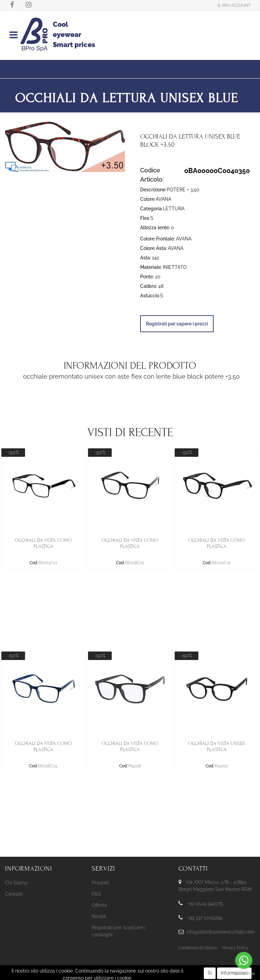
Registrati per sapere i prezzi (177, 324)
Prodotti (101, 883)
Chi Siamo (16, 883)
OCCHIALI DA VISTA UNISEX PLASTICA (217, 747)
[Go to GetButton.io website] (244, 973)
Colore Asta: (154, 248)
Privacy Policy (235, 948)
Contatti (14, 894)
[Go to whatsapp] (244, 960)
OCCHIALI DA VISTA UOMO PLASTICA (43, 543)
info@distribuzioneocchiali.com (221, 932)
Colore (147, 199)
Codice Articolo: (152, 175)
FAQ (96, 894)
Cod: (34, 563)
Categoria (151, 209)
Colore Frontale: (158, 239)
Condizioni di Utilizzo (198, 948)
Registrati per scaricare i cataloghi (119, 931)
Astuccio (150, 296)
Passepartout (141, 969)
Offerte (99, 905)
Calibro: (149, 286)
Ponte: (147, 277)
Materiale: (151, 267)
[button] (234, 5)
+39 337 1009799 (205, 918)
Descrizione (153, 190)
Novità (99, 916)
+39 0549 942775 (205, 903)
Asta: (146, 258)
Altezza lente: (155, 228)
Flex (145, 218)
